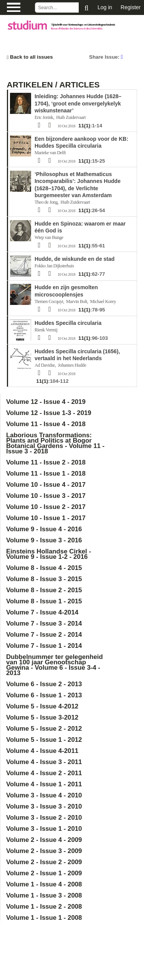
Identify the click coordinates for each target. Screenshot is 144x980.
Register (131, 7)
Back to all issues (30, 57)
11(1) (84, 126)
